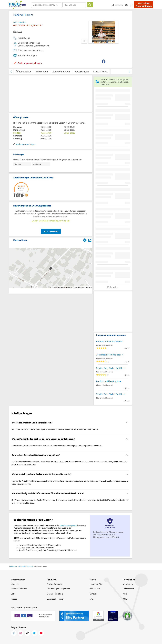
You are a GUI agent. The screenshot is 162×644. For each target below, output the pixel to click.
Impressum (128, 584)
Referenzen (95, 589)
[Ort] (74, 5)
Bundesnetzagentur (68, 525)
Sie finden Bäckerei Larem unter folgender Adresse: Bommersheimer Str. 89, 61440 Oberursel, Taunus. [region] (55, 429)
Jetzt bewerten (51, 231)
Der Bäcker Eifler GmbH (107, 381)
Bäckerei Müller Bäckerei (108, 341)
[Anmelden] (119, 5)
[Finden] (90, 5)
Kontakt (93, 594)
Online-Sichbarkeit (55, 584)
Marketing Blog (96, 584)
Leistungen (42, 71)
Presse (14, 599)
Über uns (15, 584)
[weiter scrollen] (129, 71)
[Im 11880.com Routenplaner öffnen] (85, 240)
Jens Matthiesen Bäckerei (108, 355)
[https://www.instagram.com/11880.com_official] (21, 633)
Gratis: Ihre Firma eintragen (144, 5)
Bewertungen (82, 71)
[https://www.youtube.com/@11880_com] (41, 633)
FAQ (91, 599)
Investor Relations (19, 589)
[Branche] (46, 5)
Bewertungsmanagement (58, 589)
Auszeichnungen (61, 71)
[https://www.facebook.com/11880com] (14, 633)
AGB (125, 594)
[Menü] (132, 5)
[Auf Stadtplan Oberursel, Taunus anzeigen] (90, 240)
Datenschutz (129, 589)
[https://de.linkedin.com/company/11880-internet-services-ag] (34, 633)
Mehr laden (113, 287)
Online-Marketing (55, 594)
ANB (125, 599)
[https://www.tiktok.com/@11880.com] (27, 633)
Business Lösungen (56, 599)
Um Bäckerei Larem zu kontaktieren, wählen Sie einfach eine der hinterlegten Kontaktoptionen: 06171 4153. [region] (57, 445)
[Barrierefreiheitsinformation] (128, 5)
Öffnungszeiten (23, 71)
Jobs (13, 594)
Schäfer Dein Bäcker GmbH (109, 368)
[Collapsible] (127, 423)
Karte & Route (101, 71)
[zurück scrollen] (11, 71)
